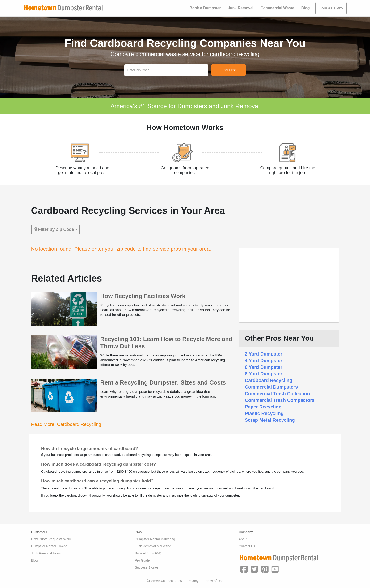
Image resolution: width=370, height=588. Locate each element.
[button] (244, 569)
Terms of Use (214, 581)
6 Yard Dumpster (264, 367)
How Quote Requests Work (51, 539)
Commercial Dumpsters (271, 387)
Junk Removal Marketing (153, 546)
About (243, 539)
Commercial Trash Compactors (280, 400)
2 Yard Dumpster (264, 354)
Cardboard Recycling (269, 380)
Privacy (193, 581)
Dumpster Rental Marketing (155, 539)
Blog (306, 8)
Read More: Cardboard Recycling (66, 424)
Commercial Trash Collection (277, 394)
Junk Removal (241, 8)
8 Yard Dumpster (264, 374)
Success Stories (147, 567)
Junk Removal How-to (47, 553)
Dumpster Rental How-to (49, 546)
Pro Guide (142, 560)
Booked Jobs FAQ (148, 553)
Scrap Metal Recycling (270, 420)
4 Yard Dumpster (264, 361)
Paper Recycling (263, 407)
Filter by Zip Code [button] (54, 229)
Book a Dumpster (205, 8)
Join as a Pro (331, 8)
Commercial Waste (277, 8)
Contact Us (247, 546)
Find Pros (228, 70)
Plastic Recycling (264, 413)
